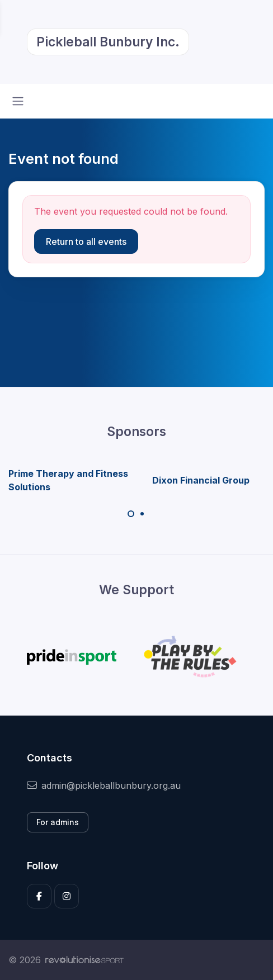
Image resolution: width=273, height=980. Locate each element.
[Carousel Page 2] (142, 514)
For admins (58, 822)
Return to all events (86, 242)
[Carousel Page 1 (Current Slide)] (131, 514)
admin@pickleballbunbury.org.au (104, 785)
